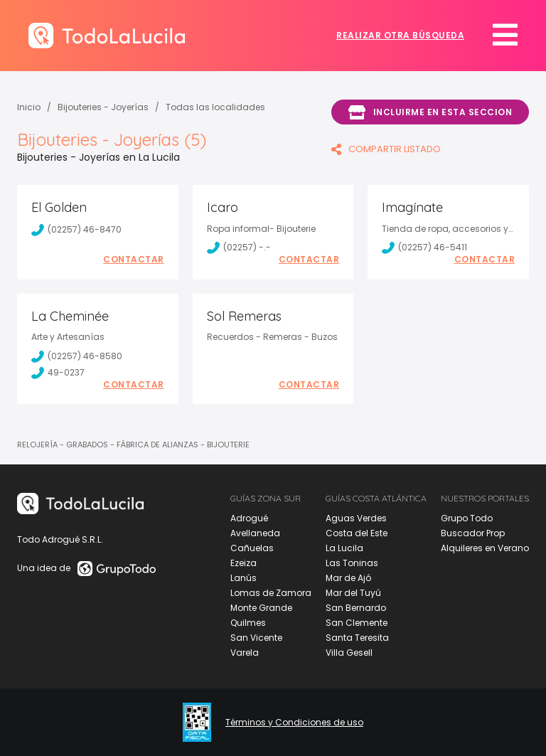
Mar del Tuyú (353, 593)
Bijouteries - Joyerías (103, 107)
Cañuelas (252, 548)
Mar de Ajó (348, 578)
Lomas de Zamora (271, 593)
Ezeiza (243, 563)
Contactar (134, 260)
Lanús (243, 578)
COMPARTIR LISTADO (386, 149)
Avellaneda (255, 533)
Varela (245, 653)
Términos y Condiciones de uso (294, 723)
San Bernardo (356, 608)
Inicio (29, 107)
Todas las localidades (215, 107)
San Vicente (256, 638)
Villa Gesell (349, 653)
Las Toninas (352, 563)
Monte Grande (261, 608)
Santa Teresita (357, 638)
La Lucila (344, 548)
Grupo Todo (467, 518)
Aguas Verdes (356, 518)
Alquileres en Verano (485, 548)
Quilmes (248, 623)
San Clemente (357, 623)
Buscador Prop (473, 533)
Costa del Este (357, 533)
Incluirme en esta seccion (430, 112)
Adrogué (249, 518)
